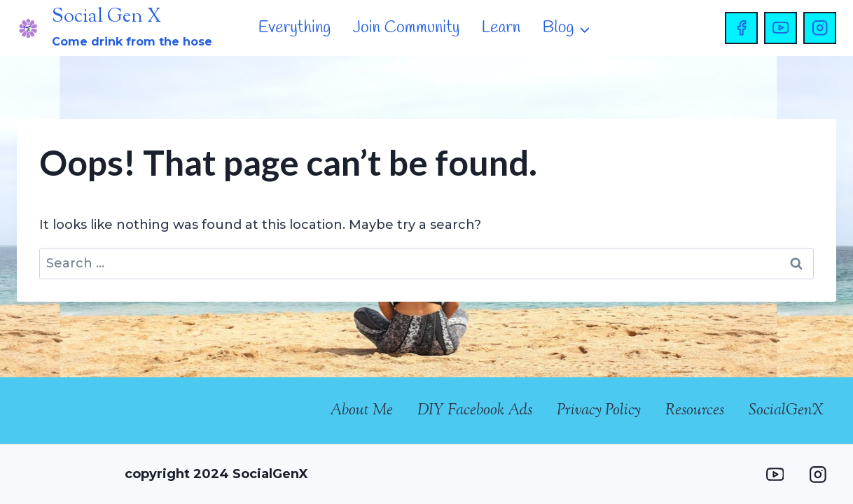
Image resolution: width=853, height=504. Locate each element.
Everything (295, 28)
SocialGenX (786, 411)
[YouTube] (781, 28)
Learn (501, 28)
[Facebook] (741, 28)
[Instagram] (820, 28)
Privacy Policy (599, 411)
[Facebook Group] (731, 474)
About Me (361, 411)
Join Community (407, 28)
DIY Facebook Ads (475, 411)
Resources (695, 411)
